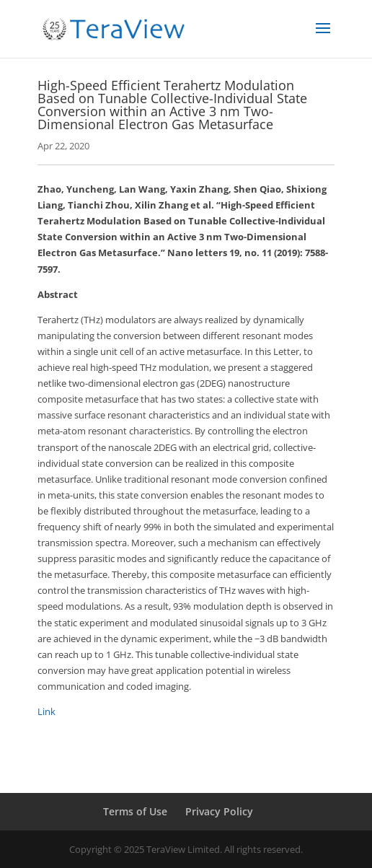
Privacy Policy (219, 811)
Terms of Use (135, 811)
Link (46, 711)
